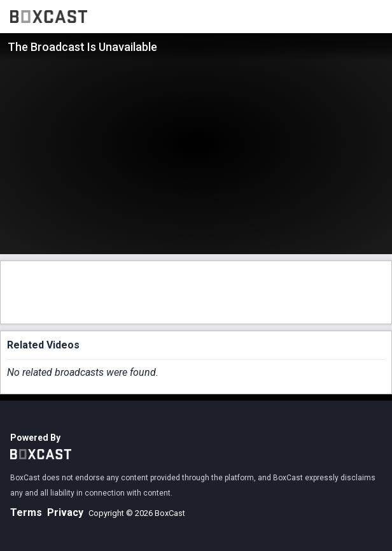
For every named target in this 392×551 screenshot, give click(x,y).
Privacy (65, 512)
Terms (26, 512)
